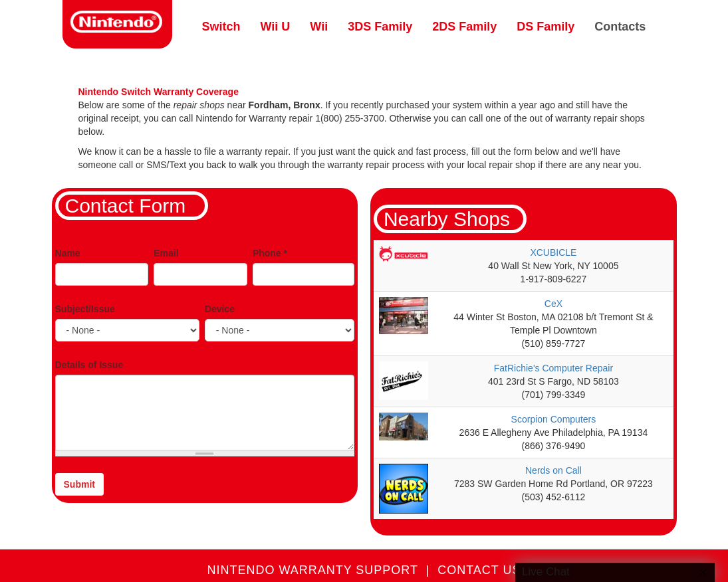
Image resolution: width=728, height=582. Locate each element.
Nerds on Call (553, 470)
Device (220, 309)
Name (68, 253)
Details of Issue (89, 365)
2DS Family (464, 27)
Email (166, 253)
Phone (270, 253)
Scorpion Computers (554, 419)
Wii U (276, 27)
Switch (221, 27)
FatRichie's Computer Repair (553, 368)
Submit (79, 484)
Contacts (620, 27)
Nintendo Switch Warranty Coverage (159, 92)
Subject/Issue (85, 309)
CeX (553, 304)
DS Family (546, 27)
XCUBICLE (553, 252)
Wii (319, 27)
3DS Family (380, 27)
